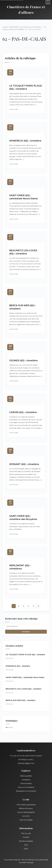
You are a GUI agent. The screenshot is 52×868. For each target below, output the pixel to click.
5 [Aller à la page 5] (33, 606)
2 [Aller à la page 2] (19, 606)
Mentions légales (26, 841)
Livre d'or (26, 816)
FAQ (26, 845)
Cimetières (26, 780)
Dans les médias (26, 820)
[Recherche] (26, 626)
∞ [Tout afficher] (38, 606)
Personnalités (26, 783)
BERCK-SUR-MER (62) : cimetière (21, 700)
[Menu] (48, 2)
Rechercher (26, 632)
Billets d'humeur (26, 808)
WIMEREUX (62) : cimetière (25, 141)
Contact (26, 837)
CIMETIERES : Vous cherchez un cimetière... (25, 27)
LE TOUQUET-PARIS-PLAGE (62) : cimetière (25, 655)
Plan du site (26, 833)
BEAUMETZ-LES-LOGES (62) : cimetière (24, 689)
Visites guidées (26, 776)
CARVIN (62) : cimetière (23, 412)
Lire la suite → (14, 109)
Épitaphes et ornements (26, 791)
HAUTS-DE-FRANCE (16, 29)
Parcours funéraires (26, 787)
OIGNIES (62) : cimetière (23, 360)
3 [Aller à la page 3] (24, 606)
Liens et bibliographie (26, 812)
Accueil (5, 27)
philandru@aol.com (26, 763)
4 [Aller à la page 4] (29, 606)
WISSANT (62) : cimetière (24, 464)
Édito (26, 849)
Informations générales (26, 805)
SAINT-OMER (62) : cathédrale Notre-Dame (25, 677)
